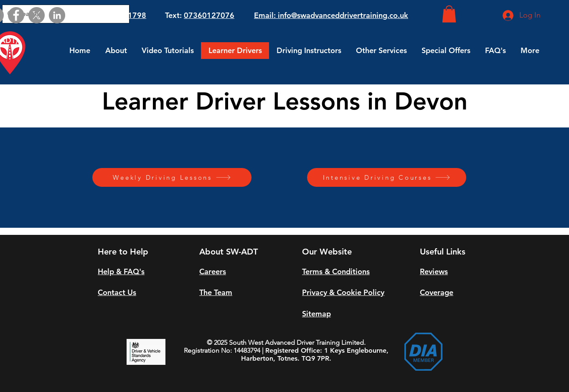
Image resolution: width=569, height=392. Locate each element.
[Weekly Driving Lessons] (172, 177)
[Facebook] (16, 15)
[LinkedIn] (57, 15)
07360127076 (209, 15)
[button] (449, 14)
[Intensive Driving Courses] (387, 177)
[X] (37, 15)
